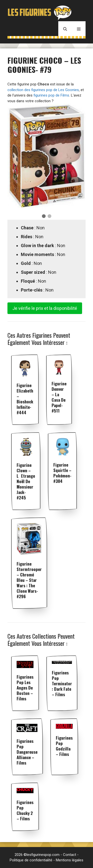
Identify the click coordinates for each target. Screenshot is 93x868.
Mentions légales (70, 860)
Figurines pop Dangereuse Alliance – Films (27, 752)
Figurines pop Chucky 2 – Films (25, 810)
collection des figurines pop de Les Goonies (43, 90)
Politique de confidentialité (31, 860)
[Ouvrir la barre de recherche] (65, 29)
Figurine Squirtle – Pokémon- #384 (62, 473)
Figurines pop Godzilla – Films (64, 746)
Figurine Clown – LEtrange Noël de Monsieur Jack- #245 (26, 481)
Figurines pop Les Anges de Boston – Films (25, 688)
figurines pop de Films (51, 95)
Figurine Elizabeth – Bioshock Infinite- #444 (25, 399)
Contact (70, 855)
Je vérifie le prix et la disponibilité (45, 308)
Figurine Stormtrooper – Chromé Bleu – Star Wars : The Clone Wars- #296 (29, 580)
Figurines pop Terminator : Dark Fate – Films (62, 683)
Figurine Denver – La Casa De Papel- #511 (59, 397)
